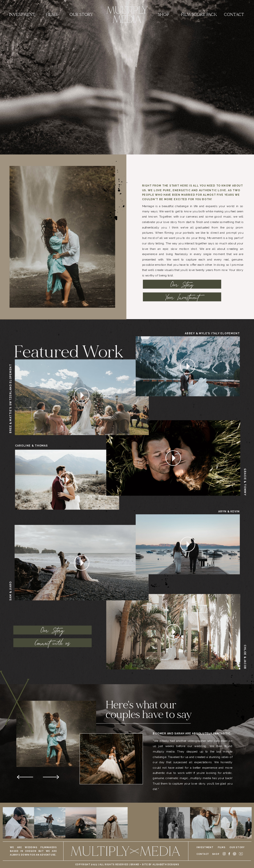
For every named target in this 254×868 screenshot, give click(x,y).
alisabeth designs (166, 864)
